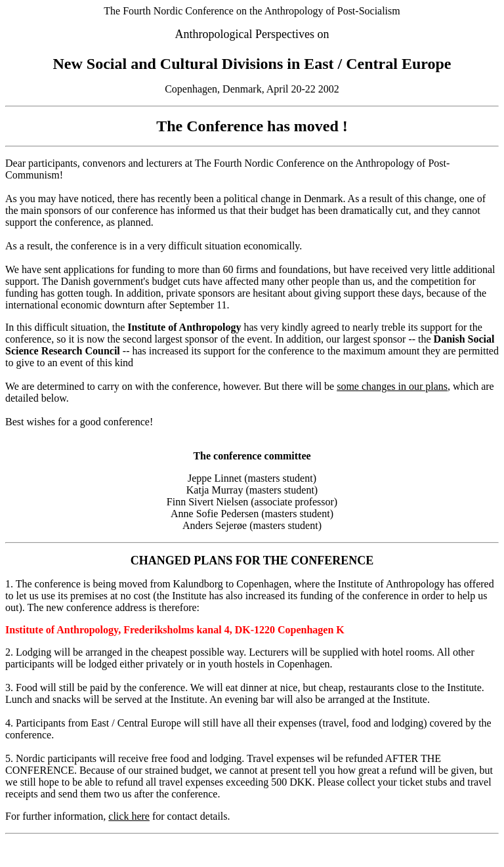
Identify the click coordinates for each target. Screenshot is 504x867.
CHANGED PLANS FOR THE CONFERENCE (252, 560)
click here (129, 816)
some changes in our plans (392, 386)
